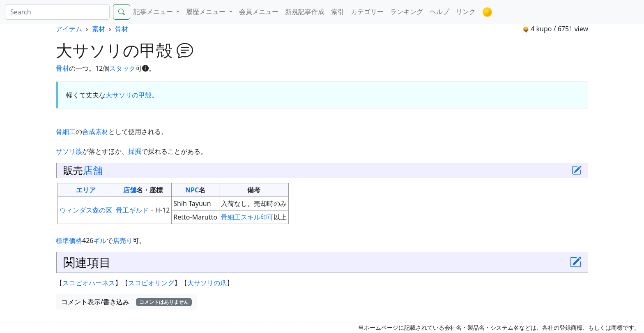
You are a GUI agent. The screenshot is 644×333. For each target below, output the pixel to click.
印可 (267, 217)
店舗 (93, 170)
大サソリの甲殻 (129, 95)
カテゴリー (367, 12)
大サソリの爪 (207, 283)
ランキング (407, 12)
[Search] (57, 12)
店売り (123, 240)
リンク (466, 12)
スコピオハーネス (89, 283)
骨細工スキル (241, 217)
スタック (122, 68)
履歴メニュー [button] (207, 12)
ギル (100, 240)
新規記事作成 (305, 12)
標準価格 (69, 240)
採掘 (135, 151)
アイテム (69, 29)
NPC (192, 190)
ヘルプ (439, 12)
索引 (338, 12)
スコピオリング (151, 283)
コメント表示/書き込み (126, 302)
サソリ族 (69, 151)
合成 (89, 132)
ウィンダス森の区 (86, 210)
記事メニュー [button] (154, 12)
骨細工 (66, 132)
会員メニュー (259, 12)
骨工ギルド (132, 210)
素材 (99, 29)
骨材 (122, 29)
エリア (86, 190)
